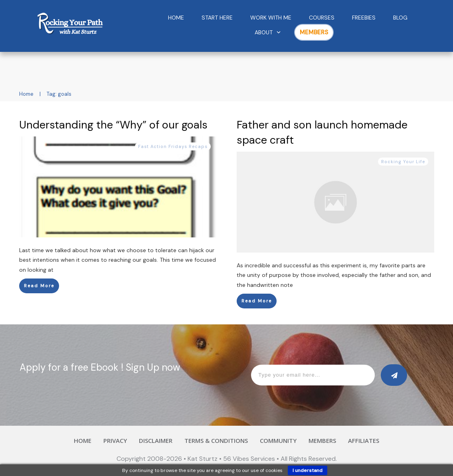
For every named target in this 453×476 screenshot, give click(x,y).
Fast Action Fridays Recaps (173, 146)
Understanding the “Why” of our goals (113, 125)
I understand (308, 470)
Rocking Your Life (403, 162)
